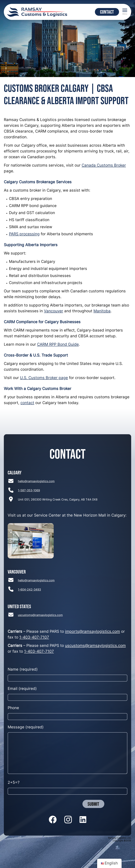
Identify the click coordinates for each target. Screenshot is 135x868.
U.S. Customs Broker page (44, 378)
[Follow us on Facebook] (53, 820)
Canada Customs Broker (104, 166)
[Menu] (125, 12)
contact (27, 403)
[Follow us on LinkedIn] (83, 820)
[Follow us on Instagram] (68, 820)
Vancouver (54, 311)
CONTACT (107, 12)
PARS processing (24, 234)
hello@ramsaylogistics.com (36, 482)
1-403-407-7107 (34, 638)
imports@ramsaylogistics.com (93, 632)
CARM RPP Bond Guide (58, 345)
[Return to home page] (37, 12)
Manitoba (102, 311)
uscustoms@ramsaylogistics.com (40, 615)
